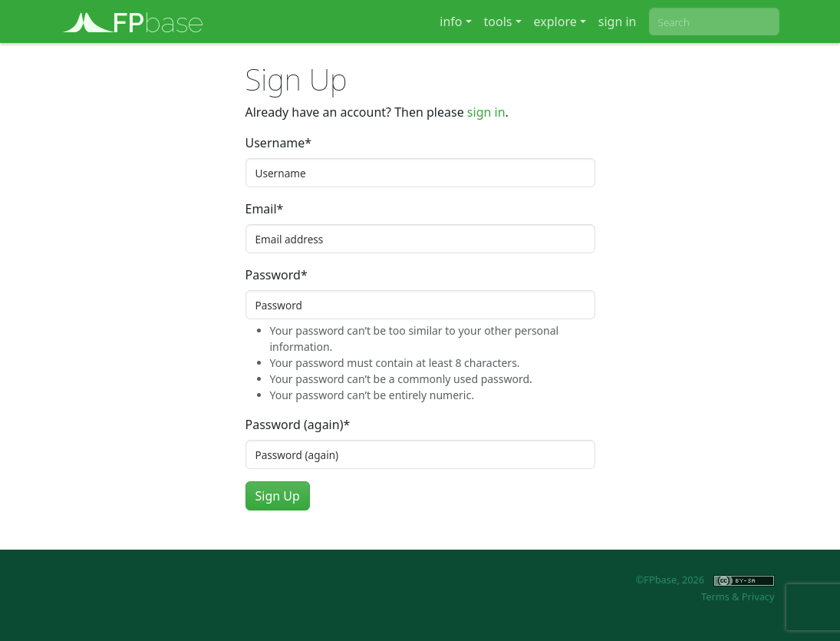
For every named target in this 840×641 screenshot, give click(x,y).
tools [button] (498, 21)
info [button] (451, 21)
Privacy (758, 596)
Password (277, 275)
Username (279, 143)
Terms (715, 596)
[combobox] (714, 21)
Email (265, 209)
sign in (618, 21)
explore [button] (555, 21)
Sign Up (278, 496)
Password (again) (298, 425)
